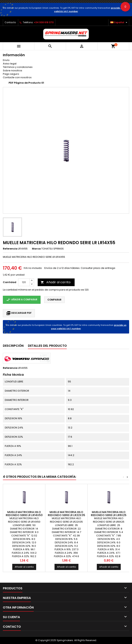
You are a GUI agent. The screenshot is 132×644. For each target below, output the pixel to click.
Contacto (10, 22)
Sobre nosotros (13, 70)
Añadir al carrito (56, 282)
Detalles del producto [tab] (47, 346)
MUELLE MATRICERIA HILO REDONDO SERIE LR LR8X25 (109, 514)
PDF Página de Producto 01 (26, 83)
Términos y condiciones (18, 67)
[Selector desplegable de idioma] (119, 22)
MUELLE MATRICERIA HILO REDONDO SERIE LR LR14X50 (24, 514)
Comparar (54, 300)
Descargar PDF (19, 313)
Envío (6, 60)
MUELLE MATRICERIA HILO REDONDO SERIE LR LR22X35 (66, 514)
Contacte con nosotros (17, 77)
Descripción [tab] (13, 346)
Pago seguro (11, 74)
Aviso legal (10, 64)
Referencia (10, 249)
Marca (36, 249)
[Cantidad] (24, 282)
